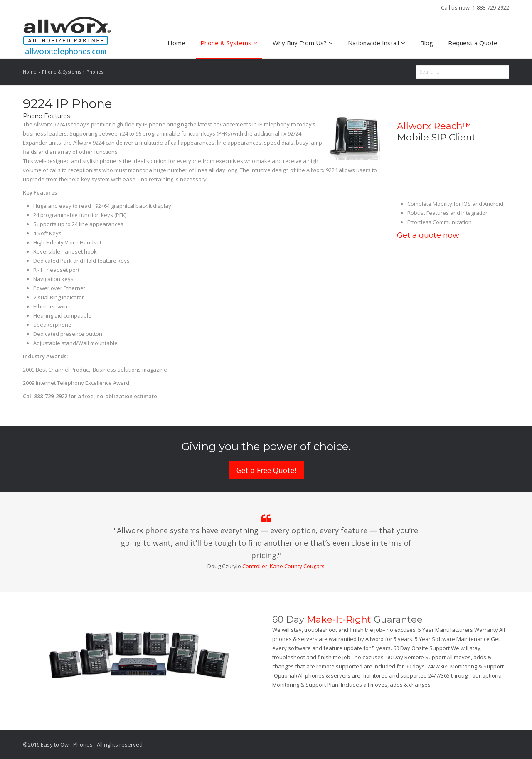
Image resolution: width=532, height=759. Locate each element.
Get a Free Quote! (266, 470)
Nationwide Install (377, 43)
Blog (427, 43)
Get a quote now (428, 235)
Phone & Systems (229, 43)
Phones (95, 72)
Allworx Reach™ (434, 126)
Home (176, 43)
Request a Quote (473, 43)
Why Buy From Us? (303, 43)
